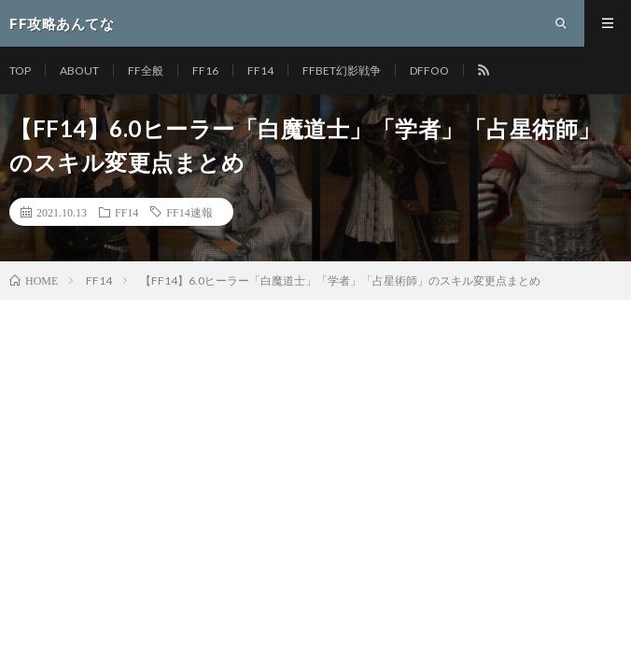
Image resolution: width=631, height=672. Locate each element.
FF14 (260, 70)
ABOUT (79, 70)
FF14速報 (189, 212)
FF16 (205, 70)
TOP (20, 70)
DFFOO (429, 70)
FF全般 (146, 70)
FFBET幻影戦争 (342, 70)
